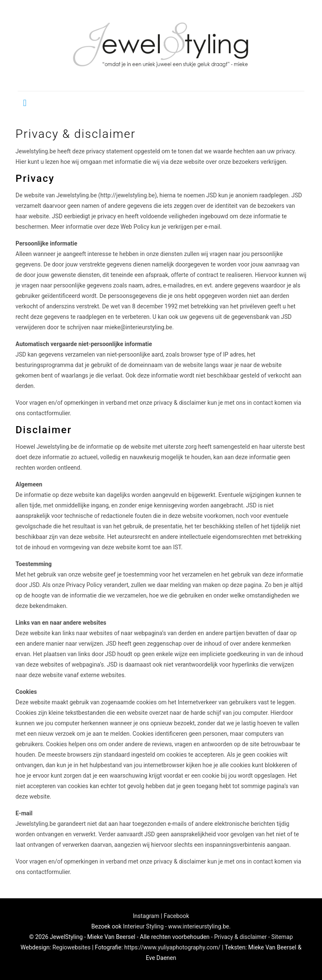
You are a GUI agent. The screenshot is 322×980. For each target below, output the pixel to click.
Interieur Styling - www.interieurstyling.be (176, 926)
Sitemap (282, 937)
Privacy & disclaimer (241, 937)
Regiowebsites (71, 947)
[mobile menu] (25, 103)
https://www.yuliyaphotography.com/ (172, 947)
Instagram (146, 916)
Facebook (176, 916)
